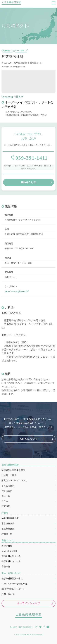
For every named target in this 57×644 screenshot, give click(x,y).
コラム (5, 501)
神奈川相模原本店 (10, 518)
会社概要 (13, 627)
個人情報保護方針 (26, 627)
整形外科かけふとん (11, 556)
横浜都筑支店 (8, 529)
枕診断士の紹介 (9, 475)
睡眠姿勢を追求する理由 (13, 470)
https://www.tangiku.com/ (16, 292)
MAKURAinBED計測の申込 (15, 584)
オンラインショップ (28, 603)
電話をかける (29, 182)
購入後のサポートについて (14, 481)
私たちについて (28, 439)
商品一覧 (6, 567)
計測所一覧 (7, 534)
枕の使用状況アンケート (13, 589)
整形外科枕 (7, 546)
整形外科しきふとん (11, 562)
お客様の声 (7, 491)
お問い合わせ (8, 594)
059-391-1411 (32, 158)
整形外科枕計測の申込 (12, 579)
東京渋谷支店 (8, 524)
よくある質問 (8, 486)
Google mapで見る (11, 97)
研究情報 (6, 506)
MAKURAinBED (9, 551)
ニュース (6, 496)
